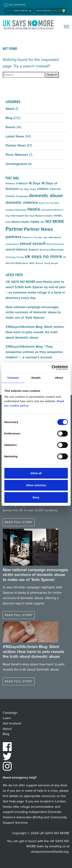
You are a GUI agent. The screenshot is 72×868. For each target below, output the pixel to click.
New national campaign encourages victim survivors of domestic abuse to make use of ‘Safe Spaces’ (33, 312)
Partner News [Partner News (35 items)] (38, 229)
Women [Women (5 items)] (39, 263)
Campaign (10, 713)
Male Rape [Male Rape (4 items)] (29, 216)
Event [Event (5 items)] (42, 203)
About (10, 109)
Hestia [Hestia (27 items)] (34, 209)
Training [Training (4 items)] (20, 257)
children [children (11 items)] (43, 189)
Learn (7, 718)
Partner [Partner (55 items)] (14, 229)
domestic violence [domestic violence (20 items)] (22, 202)
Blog (9, 118)
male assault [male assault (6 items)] (17, 216)
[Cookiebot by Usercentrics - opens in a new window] (52, 368)
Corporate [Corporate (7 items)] (22, 196)
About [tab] (59, 378)
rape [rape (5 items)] (45, 237)
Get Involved (12, 723)
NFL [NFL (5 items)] (42, 222)
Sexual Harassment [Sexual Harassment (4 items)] (55, 244)
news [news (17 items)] (35, 221)
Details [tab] (36, 378)
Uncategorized (16, 164)
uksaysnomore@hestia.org (50, 852)
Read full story (19, 522)
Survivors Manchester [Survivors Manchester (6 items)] (52, 250)
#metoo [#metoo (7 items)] (10, 184)
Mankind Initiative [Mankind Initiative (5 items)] (44, 216)
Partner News (16, 145)
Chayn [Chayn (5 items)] (33, 189)
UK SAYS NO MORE (29, 25)
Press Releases (17, 155)
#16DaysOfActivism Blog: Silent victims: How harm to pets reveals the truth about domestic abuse (35, 332)
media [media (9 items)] (58, 215)
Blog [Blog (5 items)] (27, 189)
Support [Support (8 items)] (34, 250)
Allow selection (36, 485)
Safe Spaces (19, 11)
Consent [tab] (13, 378)
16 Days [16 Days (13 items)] (34, 183)
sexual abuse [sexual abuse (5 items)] (12, 244)
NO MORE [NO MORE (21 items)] (55, 221)
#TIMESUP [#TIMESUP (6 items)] (22, 184)
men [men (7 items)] (8, 222)
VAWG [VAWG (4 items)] (32, 263)
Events (11, 127)
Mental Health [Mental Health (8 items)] (21, 222)
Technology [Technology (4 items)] (11, 257)
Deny (36, 497)
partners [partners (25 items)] (14, 237)
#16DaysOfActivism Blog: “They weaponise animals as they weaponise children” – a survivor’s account (34, 352)
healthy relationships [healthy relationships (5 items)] (16, 210)
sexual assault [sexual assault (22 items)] (33, 243)
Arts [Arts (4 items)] (22, 189)
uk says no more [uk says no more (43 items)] (43, 256)
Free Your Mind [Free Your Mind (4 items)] (52, 203)
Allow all (36, 473)
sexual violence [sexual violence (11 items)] (17, 249)
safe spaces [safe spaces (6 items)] (55, 237)
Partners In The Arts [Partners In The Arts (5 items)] (32, 237)
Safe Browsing (15, 5)
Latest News (15, 136)
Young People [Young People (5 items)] (51, 263)
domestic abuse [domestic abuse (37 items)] (46, 195)
